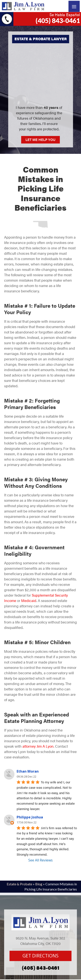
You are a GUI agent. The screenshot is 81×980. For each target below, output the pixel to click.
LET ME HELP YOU (40, 140)
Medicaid (29, 600)
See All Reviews (40, 860)
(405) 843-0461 (58, 20)
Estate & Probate (19, 884)
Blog (39, 884)
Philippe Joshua (30, 817)
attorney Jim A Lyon (38, 746)
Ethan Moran (28, 771)
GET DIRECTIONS (40, 956)
